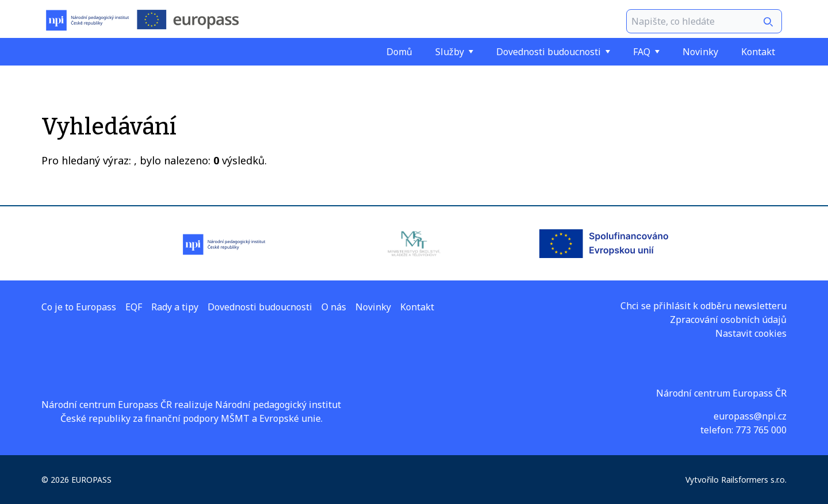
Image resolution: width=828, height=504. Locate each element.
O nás (334, 307)
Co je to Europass (79, 307)
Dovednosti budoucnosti (553, 52)
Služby (454, 52)
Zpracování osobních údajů (728, 320)
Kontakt (758, 52)
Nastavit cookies (751, 333)
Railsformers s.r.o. (754, 480)
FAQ (646, 52)
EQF (134, 307)
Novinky (700, 52)
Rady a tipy (175, 307)
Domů (399, 52)
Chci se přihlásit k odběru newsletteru (704, 306)
